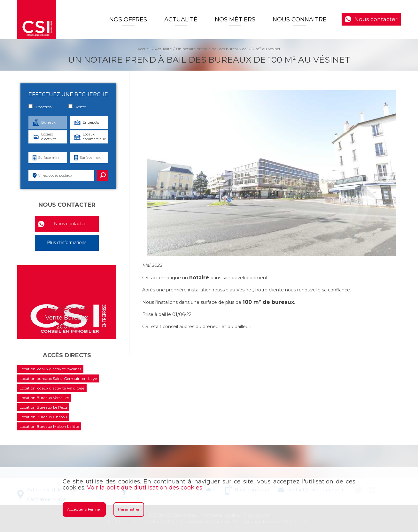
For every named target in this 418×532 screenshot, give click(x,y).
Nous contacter (376, 19)
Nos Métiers (235, 19)
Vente (77, 107)
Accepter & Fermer (84, 509)
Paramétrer (129, 509)
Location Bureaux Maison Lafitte (49, 426)
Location (40, 107)
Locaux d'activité (49, 137)
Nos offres (128, 19)
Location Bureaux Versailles (44, 398)
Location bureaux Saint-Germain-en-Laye (58, 378)
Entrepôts (91, 122)
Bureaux (48, 122)
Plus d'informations (67, 243)
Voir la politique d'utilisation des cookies (145, 488)
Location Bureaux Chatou (43, 417)
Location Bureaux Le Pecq (43, 407)
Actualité (181, 19)
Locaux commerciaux (94, 137)
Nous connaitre (300, 19)
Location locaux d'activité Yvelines (50, 369)
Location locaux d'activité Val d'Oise (52, 388)
